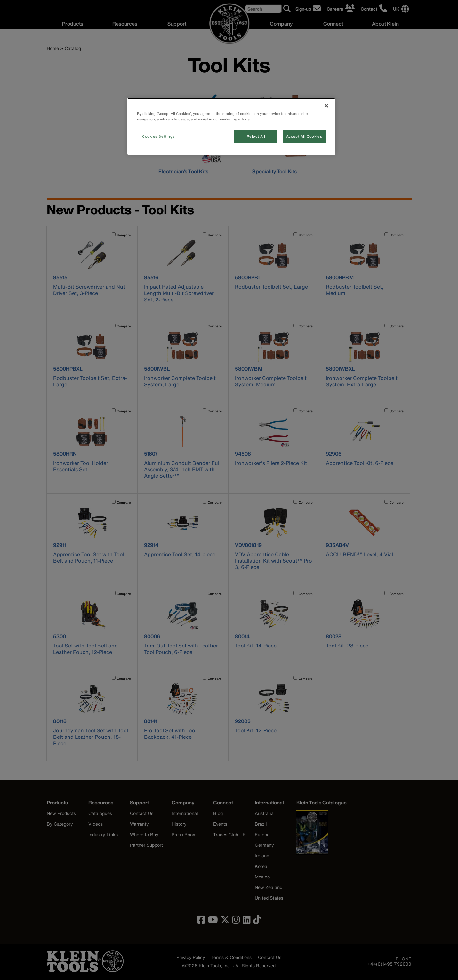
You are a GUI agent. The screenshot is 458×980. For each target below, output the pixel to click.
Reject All (256, 136)
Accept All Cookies (304, 136)
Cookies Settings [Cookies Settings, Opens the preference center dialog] (158, 136)
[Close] (326, 106)
